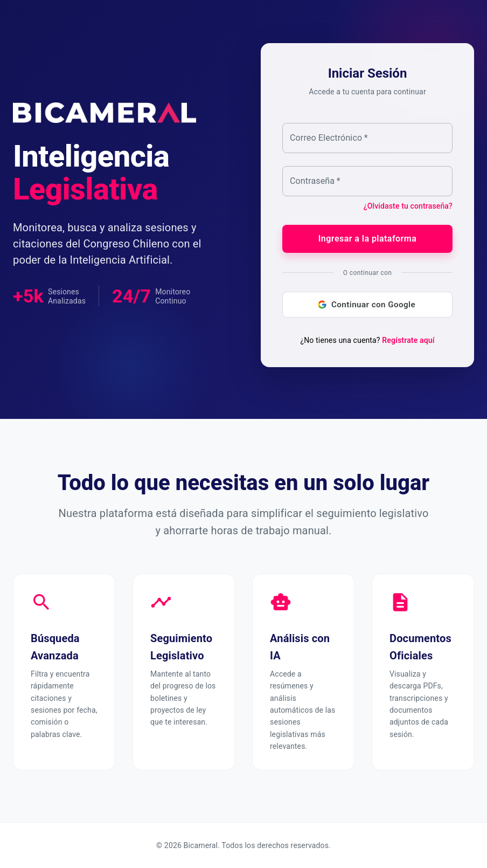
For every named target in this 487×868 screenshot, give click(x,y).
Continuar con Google (367, 305)
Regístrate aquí (408, 340)
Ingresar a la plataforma (367, 239)
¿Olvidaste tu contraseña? (408, 206)
